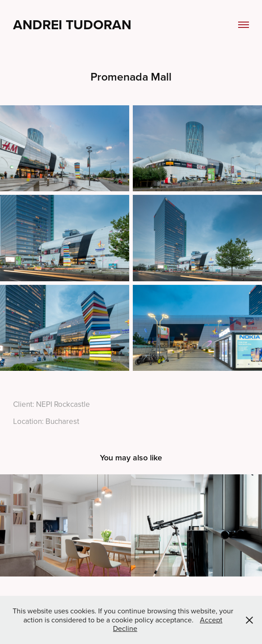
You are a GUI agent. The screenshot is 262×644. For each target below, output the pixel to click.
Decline (125, 628)
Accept (211, 620)
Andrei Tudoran (72, 25)
